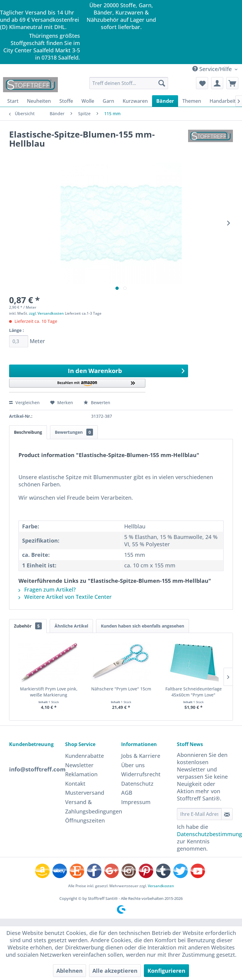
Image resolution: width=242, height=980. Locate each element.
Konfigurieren (166, 971)
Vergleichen (24, 402)
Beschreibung (28, 432)
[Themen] (192, 101)
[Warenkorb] (232, 83)
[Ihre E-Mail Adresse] (199, 814)
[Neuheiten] (39, 101)
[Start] (13, 101)
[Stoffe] (66, 101)
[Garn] (108, 101)
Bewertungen (74, 432)
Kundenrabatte (85, 756)
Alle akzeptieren (115, 971)
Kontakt (75, 784)
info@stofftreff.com (37, 769)
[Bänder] (165, 101)
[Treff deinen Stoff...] (129, 83)
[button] (77, 386)
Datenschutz (137, 784)
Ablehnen (70, 971)
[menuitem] (129, 83)
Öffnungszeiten (85, 820)
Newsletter (79, 765)
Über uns (133, 765)
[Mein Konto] (217, 83)
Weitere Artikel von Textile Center (65, 597)
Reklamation (81, 774)
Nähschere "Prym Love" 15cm (121, 689)
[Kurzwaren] (135, 101)
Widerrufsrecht (141, 774)
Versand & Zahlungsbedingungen (92, 807)
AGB (127, 793)
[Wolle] (88, 101)
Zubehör (28, 626)
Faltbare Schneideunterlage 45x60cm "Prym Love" (194, 692)
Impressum (136, 802)
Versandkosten (161, 886)
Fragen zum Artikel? (47, 589)
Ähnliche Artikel (71, 626)
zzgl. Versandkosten (46, 313)
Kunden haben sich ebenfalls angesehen (143, 626)
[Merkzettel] (202, 83)
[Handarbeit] (223, 101)
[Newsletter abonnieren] (227, 814)
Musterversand (85, 793)
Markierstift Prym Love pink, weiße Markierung (49, 692)
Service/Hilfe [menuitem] (213, 69)
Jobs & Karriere (141, 756)
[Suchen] (162, 83)
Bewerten (97, 402)
